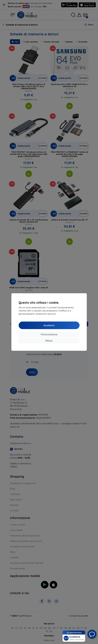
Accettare (49, 325)
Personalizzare (49, 334)
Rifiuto (49, 341)
